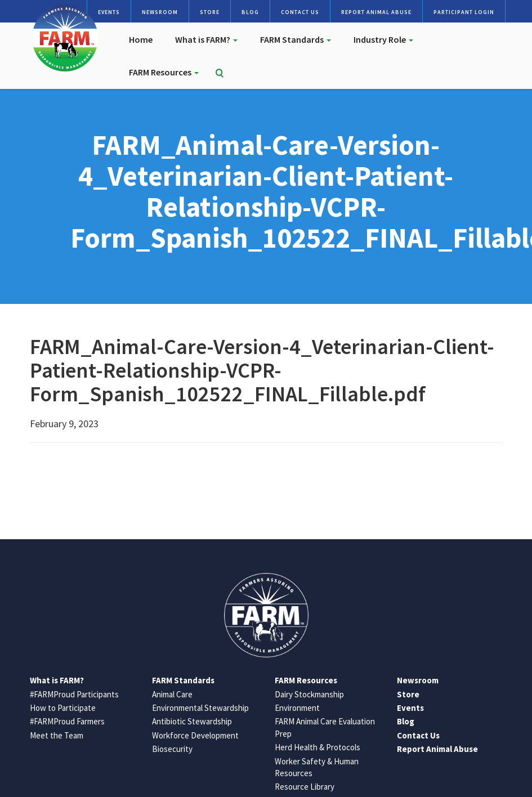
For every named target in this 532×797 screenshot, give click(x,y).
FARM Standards (296, 39)
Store (210, 12)
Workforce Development (195, 735)
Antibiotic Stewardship (192, 721)
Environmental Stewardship (200, 708)
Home (141, 39)
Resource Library (305, 787)
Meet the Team (57, 735)
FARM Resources (164, 72)
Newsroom (160, 12)
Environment (297, 708)
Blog (250, 12)
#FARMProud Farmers (67, 721)
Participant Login (464, 12)
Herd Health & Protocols (318, 747)
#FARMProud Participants (74, 694)
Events (109, 12)
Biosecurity (172, 749)
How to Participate (63, 708)
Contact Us (300, 12)
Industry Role (383, 39)
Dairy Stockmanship (309, 694)
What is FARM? (206, 39)
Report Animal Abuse (376, 12)
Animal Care (172, 694)
